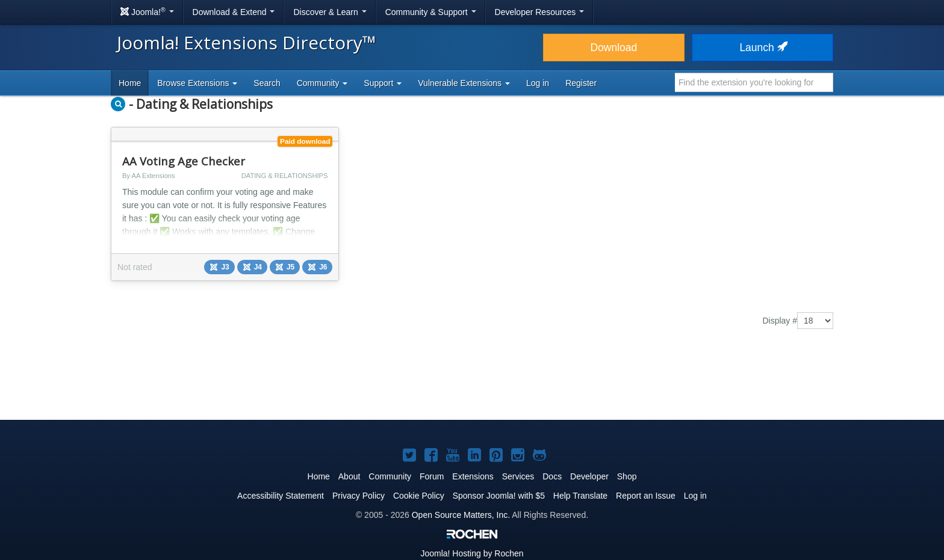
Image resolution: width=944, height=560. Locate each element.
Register (581, 83)
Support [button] (383, 83)
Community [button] (322, 83)
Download (613, 48)
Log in (538, 83)
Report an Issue (646, 496)
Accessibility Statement (281, 496)
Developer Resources (540, 12)
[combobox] (754, 82)
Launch (762, 48)
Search (267, 83)
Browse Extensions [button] (197, 83)
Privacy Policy (359, 496)
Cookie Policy (419, 496)
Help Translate (580, 496)
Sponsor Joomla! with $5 (499, 496)
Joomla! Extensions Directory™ (247, 42)
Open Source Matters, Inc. (461, 515)
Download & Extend (234, 12)
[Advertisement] (472, 383)
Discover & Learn (330, 12)
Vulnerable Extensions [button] (464, 83)
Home (130, 83)
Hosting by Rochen (472, 553)
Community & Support (431, 12)
